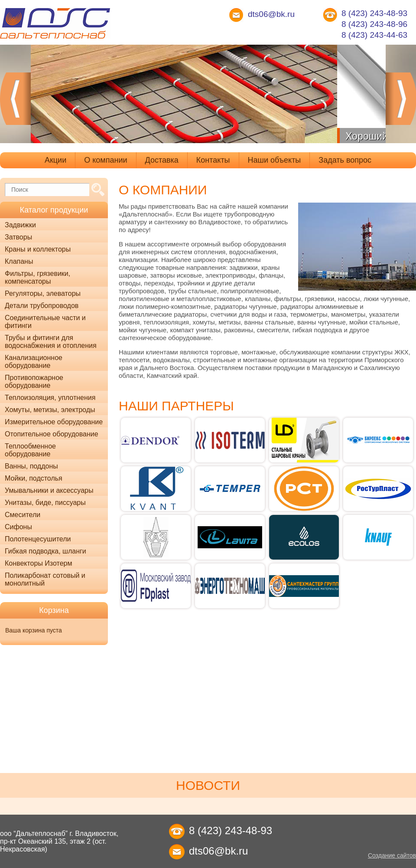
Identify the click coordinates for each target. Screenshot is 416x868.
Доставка (162, 160)
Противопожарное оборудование (34, 382)
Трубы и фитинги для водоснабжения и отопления (51, 342)
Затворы (18, 237)
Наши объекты (275, 160)
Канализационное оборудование (34, 362)
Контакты (213, 160)
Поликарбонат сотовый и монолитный (45, 579)
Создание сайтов (392, 855)
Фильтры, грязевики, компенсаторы (37, 277)
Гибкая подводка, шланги (45, 551)
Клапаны (19, 261)
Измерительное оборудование (54, 422)
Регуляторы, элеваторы (43, 293)
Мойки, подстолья (34, 478)
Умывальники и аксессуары (49, 490)
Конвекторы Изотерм (39, 563)
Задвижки (20, 225)
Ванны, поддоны (31, 466)
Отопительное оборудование (52, 434)
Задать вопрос (345, 160)
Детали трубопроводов (42, 306)
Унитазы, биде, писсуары (45, 503)
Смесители (23, 515)
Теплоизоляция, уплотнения (50, 398)
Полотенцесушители (38, 539)
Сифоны (18, 527)
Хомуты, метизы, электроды (50, 410)
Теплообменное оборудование (30, 450)
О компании (106, 160)
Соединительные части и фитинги (45, 322)
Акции (55, 160)
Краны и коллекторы (38, 249)
